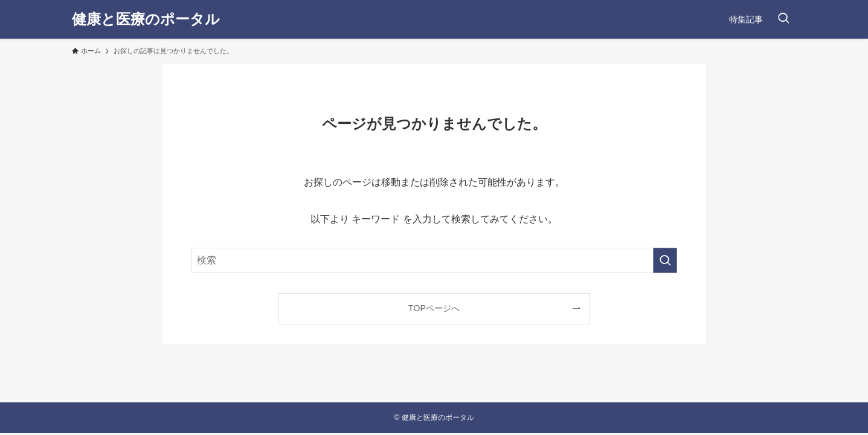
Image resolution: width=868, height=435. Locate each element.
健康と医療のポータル (146, 19)
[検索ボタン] (783, 19)
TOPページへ (434, 308)
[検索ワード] (434, 260)
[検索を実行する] (665, 260)
